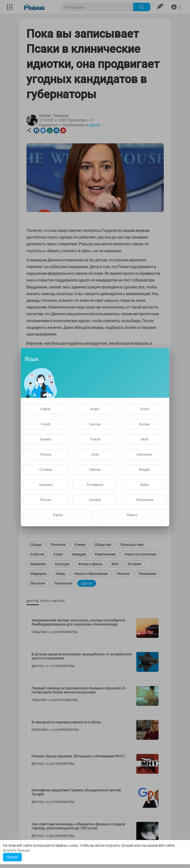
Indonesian (144, 454)
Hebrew (95, 469)
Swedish (95, 500)
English (46, 409)
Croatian (46, 469)
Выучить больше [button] (16, 850)
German (95, 424)
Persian (46, 500)
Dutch (145, 409)
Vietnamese (145, 500)
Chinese (46, 454)
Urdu (95, 454)
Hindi (144, 439)
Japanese (46, 485)
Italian (144, 485)
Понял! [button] (12, 857)
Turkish (95, 439)
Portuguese (95, 485)
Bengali (144, 469)
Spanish (46, 439)
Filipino (132, 515)
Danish (58, 515)
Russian (144, 424)
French (46, 424)
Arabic (95, 409)
